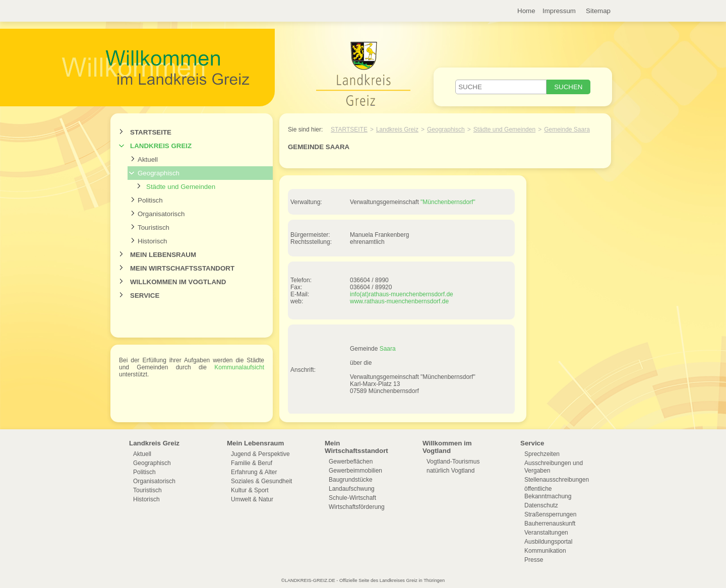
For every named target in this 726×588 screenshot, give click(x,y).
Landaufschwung (352, 489)
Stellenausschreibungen (557, 480)
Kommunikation (545, 551)
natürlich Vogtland (450, 471)
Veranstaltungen (546, 533)
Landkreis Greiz (161, 146)
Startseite (151, 132)
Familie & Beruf (252, 463)
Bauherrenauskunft (550, 524)
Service (145, 296)
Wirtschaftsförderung (357, 507)
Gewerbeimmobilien (355, 471)
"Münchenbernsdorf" (448, 202)
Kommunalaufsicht (239, 367)
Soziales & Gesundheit (261, 481)
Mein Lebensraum (163, 255)
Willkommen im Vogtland (178, 282)
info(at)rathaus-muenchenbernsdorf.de (402, 294)
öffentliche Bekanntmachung (548, 493)
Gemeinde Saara (567, 129)
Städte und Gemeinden (181, 187)
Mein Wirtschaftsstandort (182, 268)
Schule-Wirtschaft (352, 498)
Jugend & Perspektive (260, 454)
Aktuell (148, 159)
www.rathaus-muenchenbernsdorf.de (399, 301)
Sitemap (598, 11)
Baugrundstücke (351, 480)
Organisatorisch (161, 214)
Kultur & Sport (250, 490)
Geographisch (159, 173)
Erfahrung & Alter (254, 472)
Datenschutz (541, 505)
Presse (534, 560)
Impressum (559, 11)
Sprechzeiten (542, 454)
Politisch (150, 200)
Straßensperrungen (550, 514)
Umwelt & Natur (252, 499)
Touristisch (154, 227)
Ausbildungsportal (548, 542)
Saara (388, 349)
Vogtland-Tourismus (453, 462)
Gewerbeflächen (351, 462)
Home (526, 11)
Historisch (153, 241)
